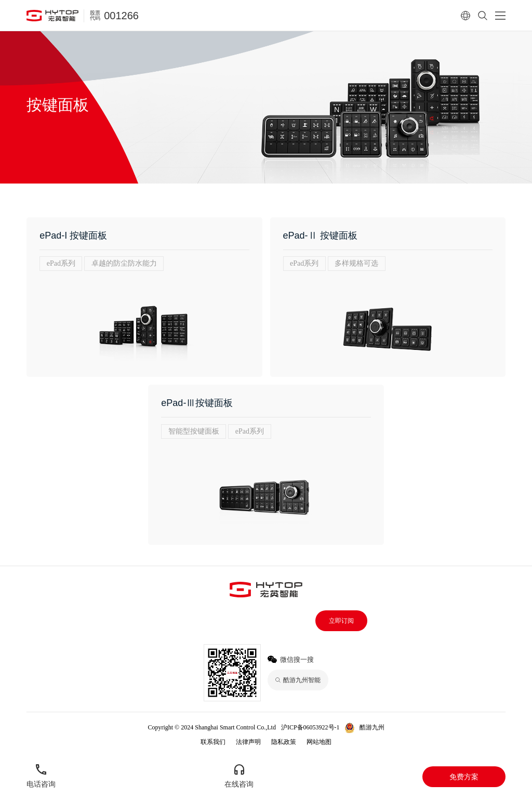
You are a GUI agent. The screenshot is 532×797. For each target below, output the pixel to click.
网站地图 (319, 742)
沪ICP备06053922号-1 (310, 727)
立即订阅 (341, 621)
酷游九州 (372, 727)
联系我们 (213, 742)
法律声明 (248, 742)
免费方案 (464, 777)
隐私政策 (284, 742)
